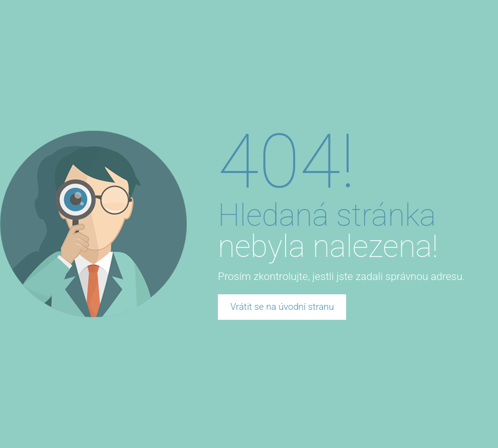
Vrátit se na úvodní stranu (282, 307)
